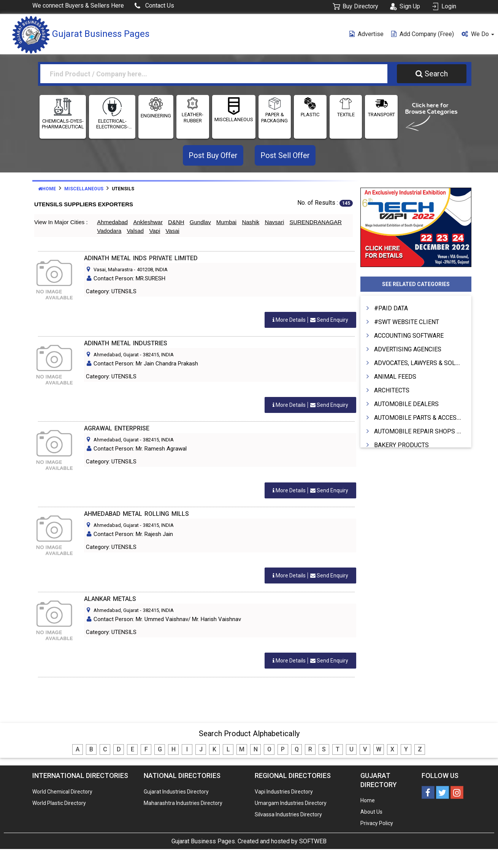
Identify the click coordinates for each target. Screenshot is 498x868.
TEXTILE (346, 115)
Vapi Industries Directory (284, 792)
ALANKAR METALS (110, 599)
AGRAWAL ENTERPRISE (117, 428)
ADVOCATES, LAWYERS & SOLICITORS (426, 363)
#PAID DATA (391, 308)
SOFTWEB (313, 841)
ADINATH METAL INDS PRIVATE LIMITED (141, 258)
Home (47, 189)
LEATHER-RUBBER (193, 118)
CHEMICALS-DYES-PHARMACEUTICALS (63, 124)
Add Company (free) (423, 34)
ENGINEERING (156, 116)
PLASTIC (310, 115)
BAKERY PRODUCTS (401, 445)
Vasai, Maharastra (113, 270)
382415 (151, 355)
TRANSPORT (381, 115)
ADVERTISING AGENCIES (408, 349)
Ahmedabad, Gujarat (116, 355)
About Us (371, 812)
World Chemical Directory (62, 792)
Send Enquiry (310, 320)
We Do (478, 34)
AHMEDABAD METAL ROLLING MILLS (136, 514)
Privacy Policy (377, 823)
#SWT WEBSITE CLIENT (407, 322)
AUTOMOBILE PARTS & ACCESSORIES (426, 418)
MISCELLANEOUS (234, 119)
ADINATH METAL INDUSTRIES (126, 343)
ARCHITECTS (392, 390)
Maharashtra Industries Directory (183, 803)
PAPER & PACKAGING (274, 118)
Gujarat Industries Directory (176, 792)
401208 (145, 270)
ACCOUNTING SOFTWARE (409, 336)
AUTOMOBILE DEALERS (406, 404)
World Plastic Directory (59, 803)
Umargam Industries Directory (291, 803)
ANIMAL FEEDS (395, 377)
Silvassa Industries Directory (288, 814)
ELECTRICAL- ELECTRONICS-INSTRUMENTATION (112, 124)
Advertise (366, 34)
